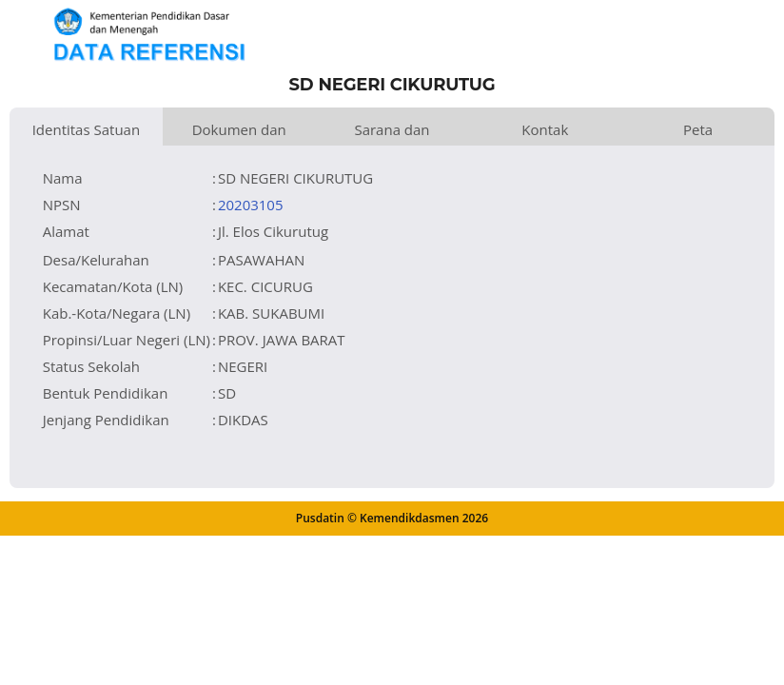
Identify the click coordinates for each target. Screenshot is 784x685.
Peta (698, 129)
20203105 (251, 205)
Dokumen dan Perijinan (239, 133)
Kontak (545, 129)
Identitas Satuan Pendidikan (87, 133)
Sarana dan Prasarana (392, 133)
